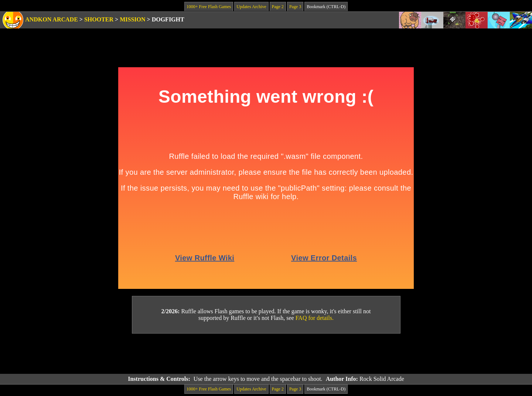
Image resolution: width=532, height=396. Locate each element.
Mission (132, 19)
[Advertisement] (266, 354)
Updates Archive (251, 7)
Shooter (99, 19)
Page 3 (295, 7)
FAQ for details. (315, 318)
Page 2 (278, 7)
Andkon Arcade (52, 19)
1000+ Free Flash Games (209, 7)
